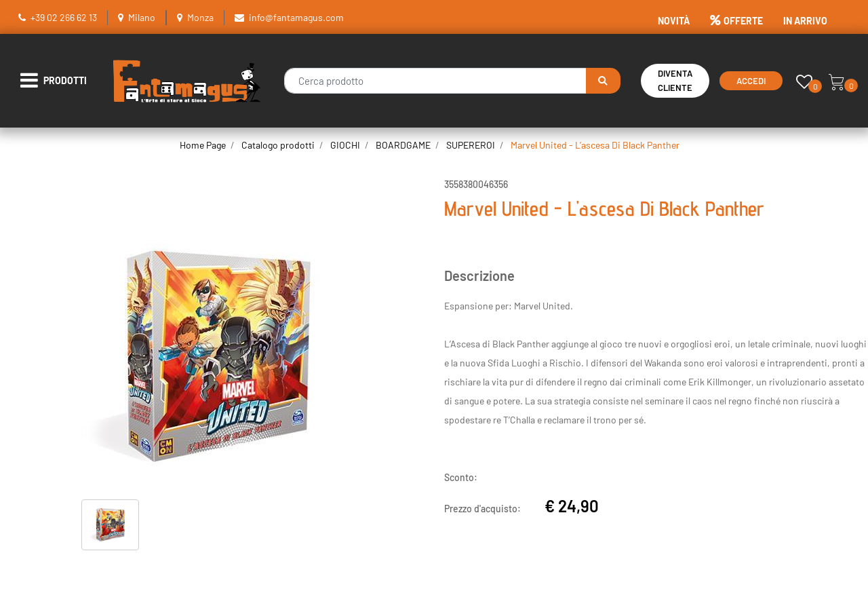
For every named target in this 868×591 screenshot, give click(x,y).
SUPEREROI (471, 145)
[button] (603, 81)
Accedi (751, 81)
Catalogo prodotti (278, 145)
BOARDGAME (403, 145)
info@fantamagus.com (296, 17)
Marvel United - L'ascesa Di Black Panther (595, 145)
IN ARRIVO (805, 21)
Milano (142, 17)
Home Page (203, 145)
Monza (200, 17)
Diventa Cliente (675, 80)
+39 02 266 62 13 (64, 17)
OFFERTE (736, 21)
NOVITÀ (674, 21)
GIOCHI (345, 145)
